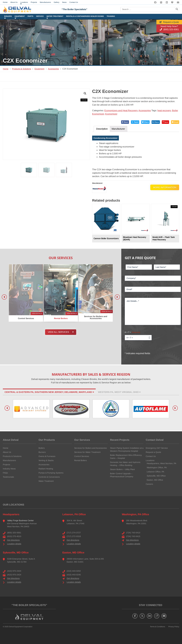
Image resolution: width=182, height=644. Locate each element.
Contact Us (151, 456)
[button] (85, 93)
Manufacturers (9, 460)
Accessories (53, 69)
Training (111, 16)
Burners (42, 452)
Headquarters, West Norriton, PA (161, 463)
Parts (30, 16)
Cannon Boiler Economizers (106, 238)
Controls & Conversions (49, 477)
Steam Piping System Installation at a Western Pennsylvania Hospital (127, 449)
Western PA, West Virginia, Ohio (119, 392)
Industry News (9, 469)
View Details (37, 313)
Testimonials (8, 477)
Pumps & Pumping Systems (51, 473)
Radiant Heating (46, 469)
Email (175, 122)
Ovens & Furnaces (47, 456)
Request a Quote (169, 22)
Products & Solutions (21, 69)
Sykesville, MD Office (156, 476)
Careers (149, 484)
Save (165, 122)
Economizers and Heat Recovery (121, 110)
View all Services (61, 333)
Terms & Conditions (158, 627)
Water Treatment (55, 16)
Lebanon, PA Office (74, 514)
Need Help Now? (169, 26)
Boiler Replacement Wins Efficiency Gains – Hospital (126, 457)
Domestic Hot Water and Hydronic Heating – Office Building (125, 464)
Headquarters (11, 514)
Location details (14, 544)
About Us (7, 452)
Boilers (8, 16)
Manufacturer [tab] (118, 129)
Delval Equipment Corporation (21, 627)
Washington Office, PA (157, 468)
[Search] (177, 9)
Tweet (135, 122)
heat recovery (164, 110)
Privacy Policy (174, 627)
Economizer (111, 114)
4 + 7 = (132, 332)
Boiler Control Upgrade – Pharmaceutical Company (122, 475)
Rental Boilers (80, 460)
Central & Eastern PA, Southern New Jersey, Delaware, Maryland (49, 392)
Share (125, 122)
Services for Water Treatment (87, 452)
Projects (6, 465)
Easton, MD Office (155, 480)
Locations (150, 460)
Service (40, 16)
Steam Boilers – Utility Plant (122, 469)
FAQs (5, 473)
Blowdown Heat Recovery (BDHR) (135, 238)
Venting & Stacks (46, 460)
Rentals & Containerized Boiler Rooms (85, 16)
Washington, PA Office (135, 514)
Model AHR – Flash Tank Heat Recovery (164, 238)
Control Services (82, 456)
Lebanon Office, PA (155, 472)
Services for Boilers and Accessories (91, 448)
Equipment (20, 16)
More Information (165, 187)
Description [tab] (102, 129)
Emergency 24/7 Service (157, 448)
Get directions (13, 540)
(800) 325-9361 (169, 29)
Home (6, 69)
